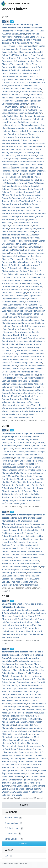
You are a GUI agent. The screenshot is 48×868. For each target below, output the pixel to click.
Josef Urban (25, 204)
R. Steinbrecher (15, 780)
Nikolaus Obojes (9, 162)
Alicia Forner (26, 86)
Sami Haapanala (33, 698)
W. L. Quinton (33, 485)
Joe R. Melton (8, 476)
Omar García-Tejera (11, 92)
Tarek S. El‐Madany (35, 79)
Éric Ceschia (39, 679)
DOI (4, 22)
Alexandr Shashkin (35, 192)
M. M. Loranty (21, 134)
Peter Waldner (31, 789)
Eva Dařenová (8, 685)
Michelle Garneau (17, 536)
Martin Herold (28, 622)
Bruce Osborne (18, 749)
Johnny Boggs (33, 52)
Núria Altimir (35, 661)
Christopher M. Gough (34, 619)
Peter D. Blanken (25, 446)
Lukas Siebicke (31, 771)
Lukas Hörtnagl (9, 707)
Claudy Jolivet (8, 710)
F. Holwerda (30, 107)
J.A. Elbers (7, 83)
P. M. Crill (41, 682)
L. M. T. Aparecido (18, 43)
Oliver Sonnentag (10, 491)
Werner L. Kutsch (19, 719)
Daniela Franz (8, 661)
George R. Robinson (11, 177)
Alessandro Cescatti (11, 616)
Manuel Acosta (22, 661)
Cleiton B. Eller (19, 83)
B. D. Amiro (19, 443)
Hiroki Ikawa (8, 461)
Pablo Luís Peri (36, 168)
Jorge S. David (36, 67)
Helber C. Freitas (19, 89)
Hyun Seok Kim (21, 116)
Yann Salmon (24, 186)
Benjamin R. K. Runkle (33, 488)
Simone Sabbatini (34, 761)
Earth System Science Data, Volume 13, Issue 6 (23, 420)
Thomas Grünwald (17, 698)
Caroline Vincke (36, 634)
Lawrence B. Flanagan (35, 452)
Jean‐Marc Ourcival (28, 165)
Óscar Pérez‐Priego (19, 168)
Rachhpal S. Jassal (10, 464)
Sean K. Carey (39, 446)
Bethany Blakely (18, 52)
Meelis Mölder (25, 150)
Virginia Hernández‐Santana (15, 104)
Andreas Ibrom (37, 707)
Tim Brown (37, 673)
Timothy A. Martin (21, 140)
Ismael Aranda (9, 46)
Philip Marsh (20, 473)
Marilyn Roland (18, 761)
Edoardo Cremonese (26, 682)
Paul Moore (21, 476)
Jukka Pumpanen (18, 758)
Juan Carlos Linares (25, 128)
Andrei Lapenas (25, 122)
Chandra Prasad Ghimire (31, 92)
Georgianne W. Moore (23, 153)
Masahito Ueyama (33, 497)
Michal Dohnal (25, 73)
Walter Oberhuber (36, 159)
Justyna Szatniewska (26, 198)
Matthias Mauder (35, 731)
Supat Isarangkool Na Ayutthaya (22, 110)
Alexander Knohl (30, 625)
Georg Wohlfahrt (30, 792)
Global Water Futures (19, 3)
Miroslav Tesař (18, 201)
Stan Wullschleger (30, 216)
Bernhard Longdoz (25, 725)
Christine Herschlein (37, 704)
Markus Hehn (8, 701)
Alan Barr (40, 443)
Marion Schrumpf (18, 768)
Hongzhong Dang (21, 67)
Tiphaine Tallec (29, 780)
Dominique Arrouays (24, 664)
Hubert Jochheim (16, 113)
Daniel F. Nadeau (34, 476)
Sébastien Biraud (10, 673)
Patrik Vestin (17, 786)
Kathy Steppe (22, 220)
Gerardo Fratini (36, 688)
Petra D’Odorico (35, 685)
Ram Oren (14, 165)
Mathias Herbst (19, 704)
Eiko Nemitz (33, 743)
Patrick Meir (7, 146)
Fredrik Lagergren (24, 119)
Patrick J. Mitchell (10, 150)
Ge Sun (12, 198)
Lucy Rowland (21, 183)
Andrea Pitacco (28, 755)
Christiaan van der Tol (22, 207)
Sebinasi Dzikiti (27, 76)
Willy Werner (32, 213)
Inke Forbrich (8, 455)
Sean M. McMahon (36, 143)
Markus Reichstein (10, 637)
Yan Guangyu (20, 98)
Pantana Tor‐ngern (10, 204)
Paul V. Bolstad (15, 55)
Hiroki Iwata (37, 461)
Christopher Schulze (30, 585)
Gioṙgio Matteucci (19, 731)
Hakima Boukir (25, 673)
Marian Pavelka (19, 752)
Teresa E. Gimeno (10, 95)
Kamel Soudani (31, 777)
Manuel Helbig (8, 440)
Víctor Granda (23, 31)
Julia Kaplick (8, 116)
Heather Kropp (9, 119)
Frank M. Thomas (33, 201)
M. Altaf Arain (33, 43)
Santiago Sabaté (9, 186)
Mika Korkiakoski (28, 464)
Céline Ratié (32, 758)
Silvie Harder (8, 458)
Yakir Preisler (17, 174)
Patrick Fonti (14, 86)
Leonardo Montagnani (19, 740)
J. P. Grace (24, 95)
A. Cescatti (28, 679)
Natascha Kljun (32, 713)
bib (8, 22)
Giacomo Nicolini (10, 746)
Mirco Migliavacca (37, 146)
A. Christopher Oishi (27, 162)
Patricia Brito (15, 58)
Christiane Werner (17, 213)
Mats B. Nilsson (24, 479)
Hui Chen (31, 61)
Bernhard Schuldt (18, 192)
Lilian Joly (20, 710)
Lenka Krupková (15, 628)
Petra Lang (12, 122)
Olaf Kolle (25, 716)
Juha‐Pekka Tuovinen (29, 576)
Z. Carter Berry (26, 49)
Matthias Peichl (9, 482)
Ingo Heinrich (35, 101)
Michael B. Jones (33, 710)
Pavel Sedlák (32, 768)
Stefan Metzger (9, 737)
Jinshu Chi (19, 449)
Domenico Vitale (16, 789)
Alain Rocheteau (16, 180)
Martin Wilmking (24, 500)
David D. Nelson (19, 743)
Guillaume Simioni (35, 774)
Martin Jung (16, 625)
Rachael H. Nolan (29, 156)
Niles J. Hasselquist (19, 101)
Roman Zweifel (9, 220)
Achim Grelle (36, 455)
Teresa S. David (9, 70)
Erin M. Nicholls (9, 479)
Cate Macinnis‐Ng (23, 137)
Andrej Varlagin (18, 210)
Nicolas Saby (8, 765)
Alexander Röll (31, 180)
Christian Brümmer (10, 676)
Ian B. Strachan (25, 491)
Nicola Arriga (8, 664)
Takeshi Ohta (38, 479)
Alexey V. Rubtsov (36, 183)
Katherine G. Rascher (34, 174)
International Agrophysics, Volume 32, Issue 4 (23, 798)
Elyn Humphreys (36, 458)
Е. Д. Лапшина (33, 548)
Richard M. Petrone (26, 482)
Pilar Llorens (33, 131)
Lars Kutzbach (19, 467)
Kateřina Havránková (11, 622)
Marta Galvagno (34, 89)
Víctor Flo (34, 31)
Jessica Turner (18, 497)
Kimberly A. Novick (19, 159)
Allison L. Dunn (33, 530)
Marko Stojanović (23, 195)
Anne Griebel (8, 98)
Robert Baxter (39, 46)
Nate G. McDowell (19, 143)
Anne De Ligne (8, 722)
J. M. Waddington (24, 440)
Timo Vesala (16, 582)
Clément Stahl (8, 195)
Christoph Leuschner (30, 125)
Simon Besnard (9, 610)
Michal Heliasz (21, 458)
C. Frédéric (13, 73)
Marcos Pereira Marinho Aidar (15, 37)
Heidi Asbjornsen (24, 46)
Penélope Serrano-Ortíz (12, 771)
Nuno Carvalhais (24, 610)
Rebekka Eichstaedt (17, 79)
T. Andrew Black (9, 446)
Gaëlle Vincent (30, 786)
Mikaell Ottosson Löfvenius (14, 470)
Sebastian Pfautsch (27, 171)
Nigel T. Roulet (16, 488)
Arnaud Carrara (15, 679)
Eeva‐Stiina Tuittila (20, 494)
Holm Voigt (31, 210)
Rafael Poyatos (9, 31)
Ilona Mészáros (21, 146)
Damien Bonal (30, 55)
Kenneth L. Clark (23, 64)
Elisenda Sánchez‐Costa (22, 189)
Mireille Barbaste (21, 670)
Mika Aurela (30, 443)
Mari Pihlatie (15, 755)
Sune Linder (21, 722)
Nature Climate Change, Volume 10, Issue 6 (22, 507)
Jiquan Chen (8, 449)
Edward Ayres (28, 667)
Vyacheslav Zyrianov (18, 503)
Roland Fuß (7, 691)
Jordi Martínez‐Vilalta (23, 223)
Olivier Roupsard (33, 631)
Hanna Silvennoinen (17, 774)
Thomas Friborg (22, 455)
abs (12, 22)
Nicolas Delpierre (25, 70)
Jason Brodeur (28, 58)
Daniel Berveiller (36, 670)
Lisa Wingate (15, 216)
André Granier (35, 95)
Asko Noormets (17, 631)
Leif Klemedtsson (37, 116)
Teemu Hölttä (18, 107)
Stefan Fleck (23, 688)
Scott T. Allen (36, 37)
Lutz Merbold (19, 734)
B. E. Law (27, 628)
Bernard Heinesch (23, 701)
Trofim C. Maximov (35, 473)
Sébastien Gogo (31, 691)
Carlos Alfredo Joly (34, 113)
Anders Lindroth (19, 131)
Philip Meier (7, 734)
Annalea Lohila (34, 470)
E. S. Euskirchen (34, 83)
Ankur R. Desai (31, 449)
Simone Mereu (33, 734)
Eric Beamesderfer (10, 49)
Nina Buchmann (38, 613)
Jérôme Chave (19, 61)
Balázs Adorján (18, 34)
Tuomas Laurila (34, 719)
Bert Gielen (18, 691)
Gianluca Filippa (9, 688)
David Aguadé (33, 34)
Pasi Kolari (15, 716)
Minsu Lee (15, 125)
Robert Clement (9, 682)
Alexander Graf (15, 695)
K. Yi (41, 216)
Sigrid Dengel (21, 685)
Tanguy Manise (21, 728)
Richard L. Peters (10, 171)
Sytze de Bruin (24, 613)
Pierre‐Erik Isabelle (23, 461)
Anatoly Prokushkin (17, 485)
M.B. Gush (32, 98)
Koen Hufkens (23, 707)
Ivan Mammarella (24, 554)
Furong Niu (15, 156)
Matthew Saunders (23, 765)
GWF (7, 856)
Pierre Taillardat (34, 573)
